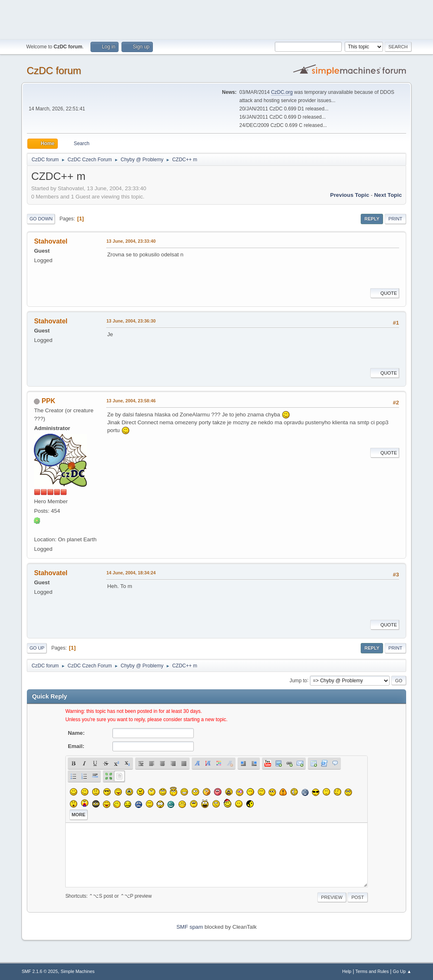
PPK (49, 401)
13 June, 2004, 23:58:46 (131, 401)
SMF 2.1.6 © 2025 (40, 971)
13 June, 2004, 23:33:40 (131, 241)
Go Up (37, 648)
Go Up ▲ (402, 971)
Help (347, 971)
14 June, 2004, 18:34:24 (131, 573)
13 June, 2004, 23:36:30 (131, 321)
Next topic (388, 195)
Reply (372, 219)
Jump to (299, 680)
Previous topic (350, 195)
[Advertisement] (216, 19)
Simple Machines (78, 971)
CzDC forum (54, 71)
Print (395, 219)
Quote (385, 293)
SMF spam (190, 927)
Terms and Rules (372, 971)
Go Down (41, 219)
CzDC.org (282, 92)
